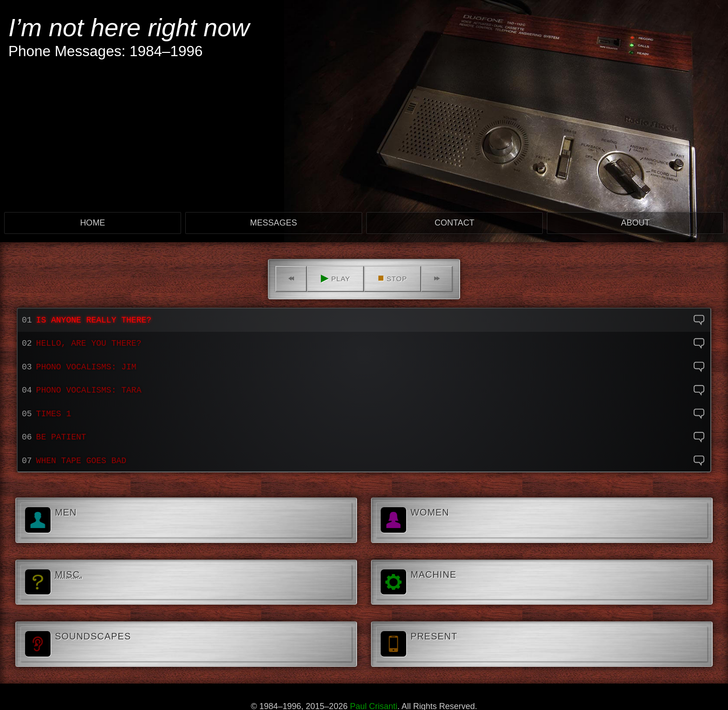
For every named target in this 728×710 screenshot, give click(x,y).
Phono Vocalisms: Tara (89, 390)
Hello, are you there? (89, 343)
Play (335, 277)
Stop (393, 277)
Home (92, 223)
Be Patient (61, 437)
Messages (274, 223)
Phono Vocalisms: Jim (86, 367)
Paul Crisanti (374, 705)
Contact (455, 223)
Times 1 (54, 414)
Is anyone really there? (94, 320)
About (636, 223)
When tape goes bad (81, 461)
